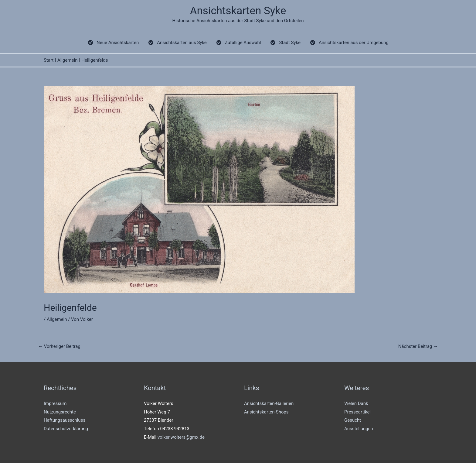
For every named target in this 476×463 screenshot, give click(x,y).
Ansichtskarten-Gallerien (269, 403)
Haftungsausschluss (65, 420)
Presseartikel (357, 412)
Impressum (55, 403)
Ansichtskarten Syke (238, 11)
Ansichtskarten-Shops (266, 412)
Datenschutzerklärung (66, 429)
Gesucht (353, 420)
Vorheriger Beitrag (59, 346)
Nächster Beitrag (418, 346)
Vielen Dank (356, 403)
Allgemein (57, 319)
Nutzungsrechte (60, 412)
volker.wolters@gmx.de (181, 437)
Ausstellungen (359, 429)
